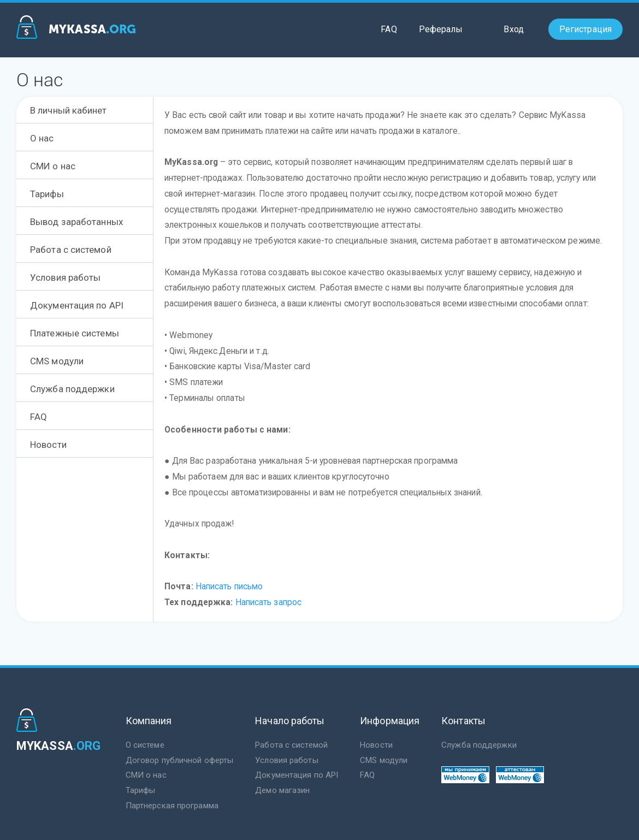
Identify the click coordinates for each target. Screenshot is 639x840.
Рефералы (441, 29)
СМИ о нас (146, 775)
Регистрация (585, 29)
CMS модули (384, 760)
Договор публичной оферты (179, 760)
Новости (376, 745)
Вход (513, 29)
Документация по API (297, 775)
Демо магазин (282, 790)
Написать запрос (269, 602)
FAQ (389, 29)
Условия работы (286, 760)
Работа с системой (291, 745)
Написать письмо (229, 587)
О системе (145, 745)
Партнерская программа (172, 806)
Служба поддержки (479, 745)
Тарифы (141, 790)
